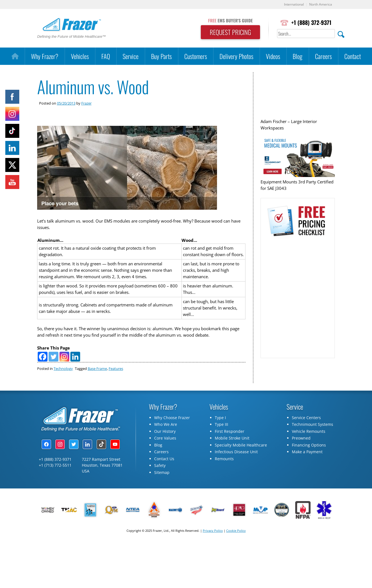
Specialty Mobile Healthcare (241, 459)
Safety (160, 479)
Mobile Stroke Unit (232, 452)
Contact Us (164, 472)
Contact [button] (353, 56)
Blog (298, 56)
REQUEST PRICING (228, 32)
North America (320, 5)
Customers (196, 56)
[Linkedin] (75, 370)
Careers (323, 56)
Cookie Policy (236, 545)
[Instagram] (64, 370)
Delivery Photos (236, 56)
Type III (221, 438)
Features (116, 382)
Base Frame (97, 382)
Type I (220, 431)
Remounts (224, 472)
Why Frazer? (45, 56)
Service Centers (306, 431)
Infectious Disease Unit (236, 466)
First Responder (230, 445)
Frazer (86, 103)
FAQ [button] (106, 56)
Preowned (301, 452)
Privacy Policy (213, 545)
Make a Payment (307, 466)
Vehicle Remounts (309, 445)
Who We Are (166, 438)
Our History (165, 445)
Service (131, 56)
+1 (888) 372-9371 (311, 23)
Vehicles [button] (80, 56)
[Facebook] (43, 370)
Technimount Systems (313, 438)
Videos (273, 56)
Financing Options (309, 459)
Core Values (165, 452)
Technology (63, 382)
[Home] (15, 56)
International (292, 5)
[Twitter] (53, 370)
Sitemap (162, 486)
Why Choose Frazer (172, 431)
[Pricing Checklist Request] (297, 301)
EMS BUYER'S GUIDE (228, 20)
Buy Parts (161, 56)
